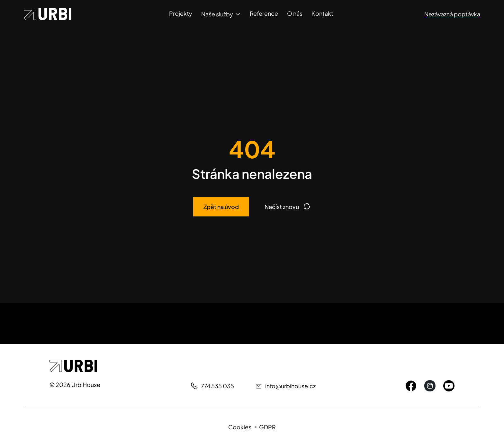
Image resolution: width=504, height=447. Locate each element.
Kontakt (322, 13)
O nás (295, 13)
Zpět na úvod (221, 207)
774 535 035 (217, 386)
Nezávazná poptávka (452, 14)
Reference (264, 13)
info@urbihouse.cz (290, 386)
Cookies (240, 427)
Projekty (181, 13)
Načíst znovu (288, 207)
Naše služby (217, 14)
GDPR (267, 427)
